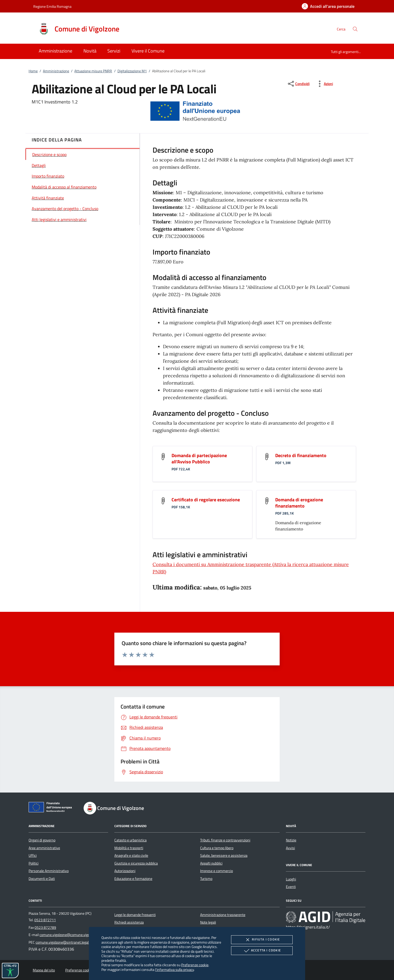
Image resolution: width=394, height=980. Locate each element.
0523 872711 (45, 920)
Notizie (291, 840)
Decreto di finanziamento (301, 455)
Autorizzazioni (125, 871)
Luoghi (291, 879)
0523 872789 (45, 927)
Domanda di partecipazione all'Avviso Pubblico (199, 459)
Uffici (33, 855)
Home (33, 71)
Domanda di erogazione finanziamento (299, 503)
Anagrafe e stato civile (131, 855)
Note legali (208, 922)
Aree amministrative (44, 848)
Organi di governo (42, 840)
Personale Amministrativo (49, 871)
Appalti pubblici (211, 863)
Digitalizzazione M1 (132, 71)
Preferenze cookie (195, 965)
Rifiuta (262, 940)
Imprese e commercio (216, 871)
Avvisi (290, 848)
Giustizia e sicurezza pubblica (136, 863)
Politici (34, 863)
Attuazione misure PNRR (93, 71)
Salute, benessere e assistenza (224, 855)
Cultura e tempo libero (217, 848)
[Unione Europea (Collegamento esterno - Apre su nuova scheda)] (52, 808)
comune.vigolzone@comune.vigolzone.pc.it (72, 935)
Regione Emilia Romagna (52, 6)
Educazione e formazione (133, 879)
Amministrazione (56, 71)
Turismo (206, 879)
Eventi (291, 887)
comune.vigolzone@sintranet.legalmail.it (67, 942)
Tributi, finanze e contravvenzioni (225, 840)
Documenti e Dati (42, 879)
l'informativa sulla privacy (175, 969)
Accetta (262, 951)
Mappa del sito (44, 970)
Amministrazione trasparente (223, 915)
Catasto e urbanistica (130, 840)
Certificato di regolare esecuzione (206, 500)
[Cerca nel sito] (355, 29)
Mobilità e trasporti (129, 848)
